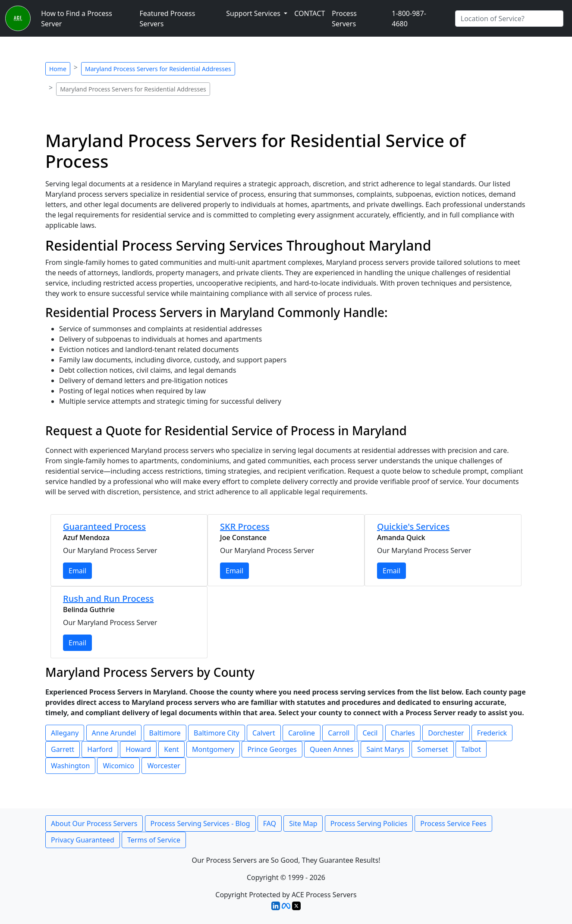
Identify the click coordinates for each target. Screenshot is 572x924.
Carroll (339, 733)
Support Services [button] (254, 13)
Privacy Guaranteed (83, 840)
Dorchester (446, 733)
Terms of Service (154, 840)
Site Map (303, 823)
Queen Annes (332, 749)
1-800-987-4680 (409, 19)
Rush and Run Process (108, 599)
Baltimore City (217, 733)
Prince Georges (272, 749)
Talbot (471, 749)
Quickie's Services (413, 526)
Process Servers (344, 19)
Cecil (370, 733)
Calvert (264, 733)
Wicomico (118, 766)
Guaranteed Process (104, 526)
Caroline (302, 733)
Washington (70, 766)
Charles (403, 733)
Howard (138, 749)
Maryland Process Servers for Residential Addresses (158, 69)
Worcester (163, 766)
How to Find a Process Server (77, 19)
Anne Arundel (114, 733)
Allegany (65, 733)
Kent (171, 749)
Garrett (63, 749)
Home (58, 69)
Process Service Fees (453, 823)
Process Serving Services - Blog (200, 823)
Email (77, 571)
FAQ (270, 823)
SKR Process (245, 526)
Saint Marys (385, 749)
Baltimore (165, 733)
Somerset (433, 749)
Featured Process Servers (167, 19)
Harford (100, 749)
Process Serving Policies (369, 823)
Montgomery (213, 749)
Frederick (492, 733)
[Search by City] (509, 19)
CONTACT (310, 13)
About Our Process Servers (94, 823)
